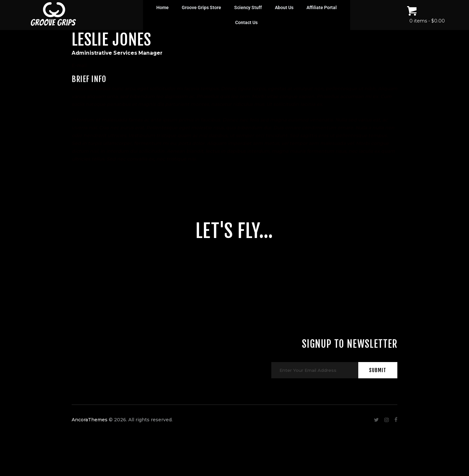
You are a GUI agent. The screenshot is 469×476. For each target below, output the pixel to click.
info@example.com (112, 65)
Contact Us (246, 22)
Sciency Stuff (248, 7)
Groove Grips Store (201, 7)
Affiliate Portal (322, 7)
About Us (284, 7)
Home (163, 7)
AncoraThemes (90, 436)
